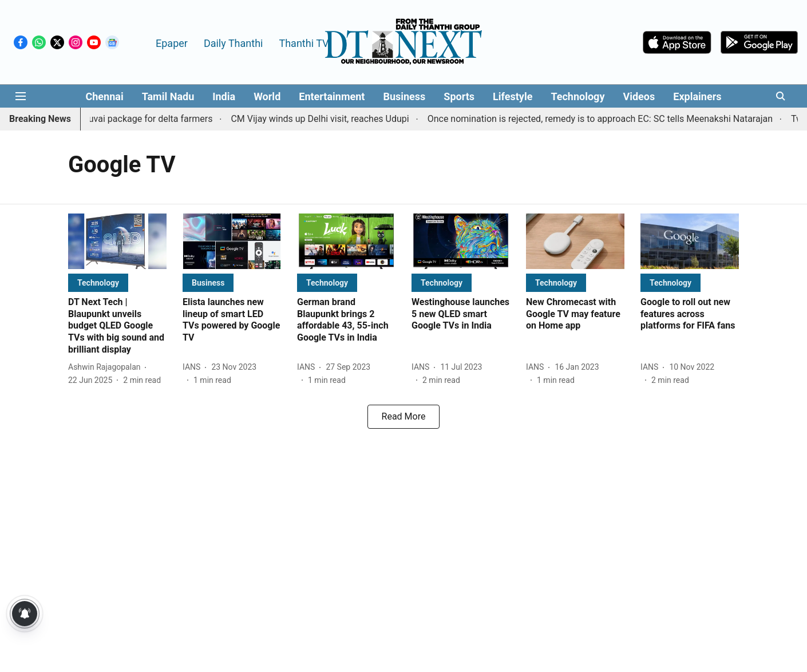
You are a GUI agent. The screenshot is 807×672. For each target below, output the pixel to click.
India (224, 96)
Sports (459, 96)
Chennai (104, 96)
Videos (639, 96)
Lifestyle (513, 96)
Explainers (697, 96)
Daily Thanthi (234, 43)
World (267, 96)
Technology (577, 96)
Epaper (172, 43)
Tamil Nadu (168, 96)
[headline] (117, 326)
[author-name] (106, 367)
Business (404, 96)
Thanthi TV (304, 43)
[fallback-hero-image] (117, 241)
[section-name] (98, 282)
